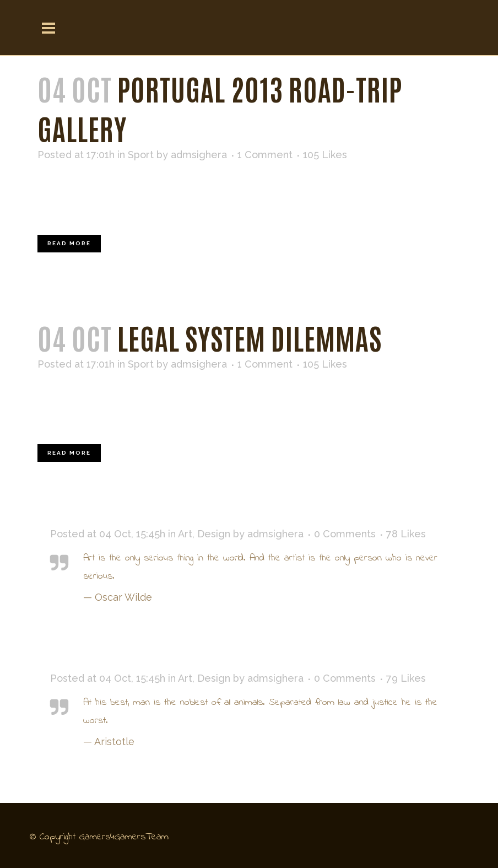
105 (325, 155)
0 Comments (345, 534)
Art (185, 534)
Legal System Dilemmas (250, 337)
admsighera (199, 155)
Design (214, 534)
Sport (141, 155)
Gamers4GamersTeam (124, 837)
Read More (69, 243)
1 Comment (265, 155)
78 (406, 534)
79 (406, 678)
